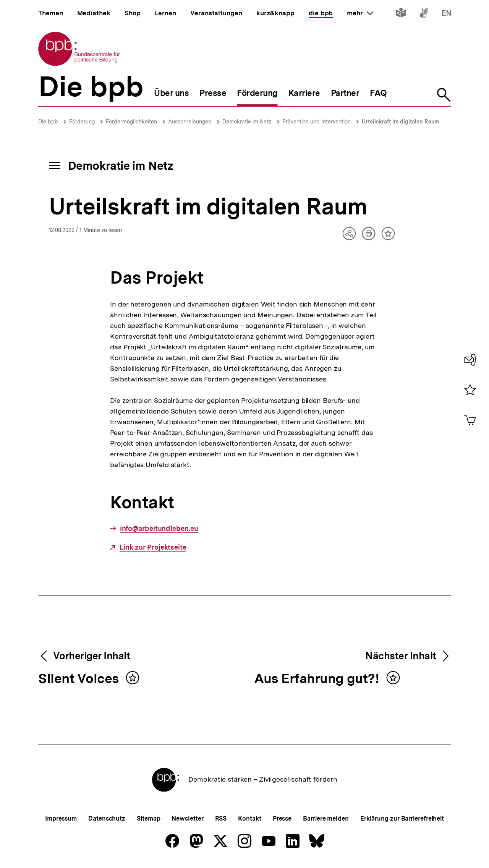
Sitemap (148, 819)
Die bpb (48, 122)
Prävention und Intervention (317, 122)
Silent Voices (80, 679)
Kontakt (249, 819)
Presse (282, 819)
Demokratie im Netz (247, 122)
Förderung (82, 122)
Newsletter (187, 819)
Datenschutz (107, 819)
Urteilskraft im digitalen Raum (400, 122)
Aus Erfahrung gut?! (318, 679)
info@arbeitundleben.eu (159, 529)
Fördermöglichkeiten (131, 122)
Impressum (61, 819)
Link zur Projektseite (153, 547)
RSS (221, 819)
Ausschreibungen (190, 122)
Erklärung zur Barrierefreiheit (402, 819)
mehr (360, 13)
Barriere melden (326, 819)
